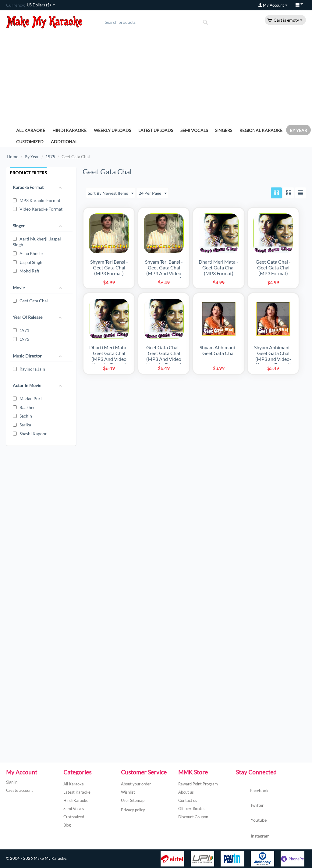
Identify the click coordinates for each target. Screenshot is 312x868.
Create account (19, 790)
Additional (64, 142)
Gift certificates (192, 809)
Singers (224, 130)
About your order (136, 784)
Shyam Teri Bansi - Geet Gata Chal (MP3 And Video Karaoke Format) (164, 271)
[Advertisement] (156, 74)
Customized (30, 142)
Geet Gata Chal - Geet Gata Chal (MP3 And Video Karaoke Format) (164, 356)
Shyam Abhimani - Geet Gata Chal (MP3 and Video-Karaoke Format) (273, 356)
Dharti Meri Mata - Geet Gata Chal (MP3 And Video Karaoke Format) (109, 356)
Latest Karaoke (77, 792)
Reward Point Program (198, 784)
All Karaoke (31, 130)
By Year (298, 130)
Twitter (250, 806)
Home (12, 157)
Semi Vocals (194, 130)
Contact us (188, 800)
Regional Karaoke (261, 130)
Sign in (12, 782)
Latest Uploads (156, 130)
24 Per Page (153, 194)
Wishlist (128, 792)
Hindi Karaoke (69, 130)
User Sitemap (133, 800)
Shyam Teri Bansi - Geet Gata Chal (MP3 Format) (109, 268)
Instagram (253, 836)
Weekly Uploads (112, 130)
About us (186, 792)
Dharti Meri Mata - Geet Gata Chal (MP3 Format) (218, 268)
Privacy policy (133, 810)
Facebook (252, 791)
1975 (50, 157)
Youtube (251, 821)
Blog (67, 825)
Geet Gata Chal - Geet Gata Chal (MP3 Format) (273, 268)
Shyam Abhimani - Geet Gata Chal (219, 350)
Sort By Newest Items (111, 194)
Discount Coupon (193, 817)
